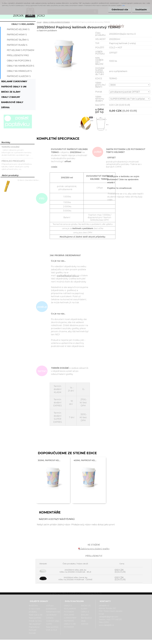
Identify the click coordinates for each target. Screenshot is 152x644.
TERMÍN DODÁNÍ (10, 147)
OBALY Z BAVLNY (11, 97)
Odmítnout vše (120, 10)
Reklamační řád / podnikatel (53, 613)
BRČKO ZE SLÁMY (11, 92)
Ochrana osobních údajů (53, 619)
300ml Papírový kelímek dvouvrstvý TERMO (50, 460)
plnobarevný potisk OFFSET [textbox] (125, 92)
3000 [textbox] (113, 85)
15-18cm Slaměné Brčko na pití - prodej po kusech (29, 180)
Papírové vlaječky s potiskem (19, 77)
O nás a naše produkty (35, 610)
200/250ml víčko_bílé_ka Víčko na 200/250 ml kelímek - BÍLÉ (75, 571)
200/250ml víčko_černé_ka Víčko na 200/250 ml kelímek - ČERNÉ (75, 578)
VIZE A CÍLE (52, 630)
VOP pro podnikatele (51, 607)
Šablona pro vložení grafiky (94, 549)
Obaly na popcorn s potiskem (19, 61)
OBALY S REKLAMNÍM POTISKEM (23, 25)
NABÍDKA (33, 606)
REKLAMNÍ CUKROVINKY (14, 81)
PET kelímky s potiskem (21, 50)
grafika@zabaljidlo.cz (68, 276)
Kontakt (32, 633)
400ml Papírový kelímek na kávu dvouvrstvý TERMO (85, 460)
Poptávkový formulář (34, 629)
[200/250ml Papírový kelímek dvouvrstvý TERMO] (87, 117)
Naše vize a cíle (36, 615)
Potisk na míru (35, 621)
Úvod (39, 22)
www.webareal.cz (86, 642)
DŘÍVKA (5, 107)
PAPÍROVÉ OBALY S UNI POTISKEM (14, 87)
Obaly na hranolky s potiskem (19, 72)
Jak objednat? (35, 624)
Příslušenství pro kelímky (18, 56)
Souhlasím (141, 10)
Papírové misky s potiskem (17, 35)
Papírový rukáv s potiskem (17, 46)
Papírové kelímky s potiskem (18, 30)
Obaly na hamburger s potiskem (21, 67)
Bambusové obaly (12, 102)
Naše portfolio (35, 618)
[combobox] (130, 85)
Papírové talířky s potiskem (18, 41)
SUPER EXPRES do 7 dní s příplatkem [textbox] (130, 99)
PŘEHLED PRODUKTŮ (13, 161)
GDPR (49, 624)
